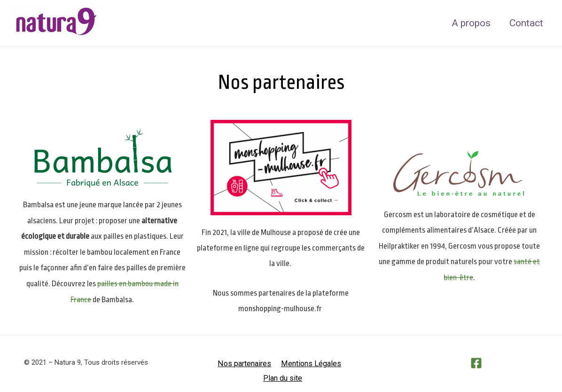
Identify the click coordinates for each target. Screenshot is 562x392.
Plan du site (346, 363)
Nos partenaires (224, 363)
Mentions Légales (288, 363)
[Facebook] (476, 363)
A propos (470, 23)
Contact (526, 23)
